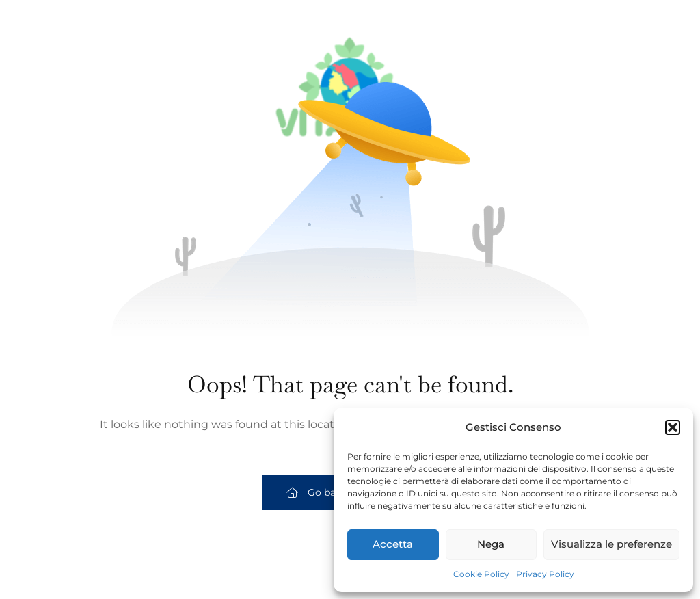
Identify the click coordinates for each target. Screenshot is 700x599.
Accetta (393, 544)
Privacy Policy (545, 574)
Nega (491, 544)
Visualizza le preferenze (611, 544)
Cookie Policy (481, 574)
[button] (673, 427)
